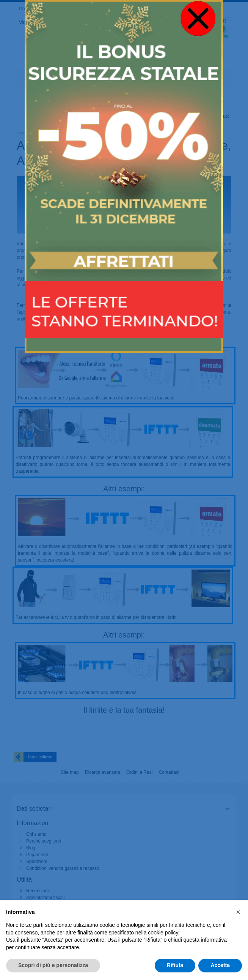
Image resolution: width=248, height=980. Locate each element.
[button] (238, 912)
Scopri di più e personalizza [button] (53, 965)
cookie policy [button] (163, 933)
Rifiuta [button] (175, 965)
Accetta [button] (220, 965)
